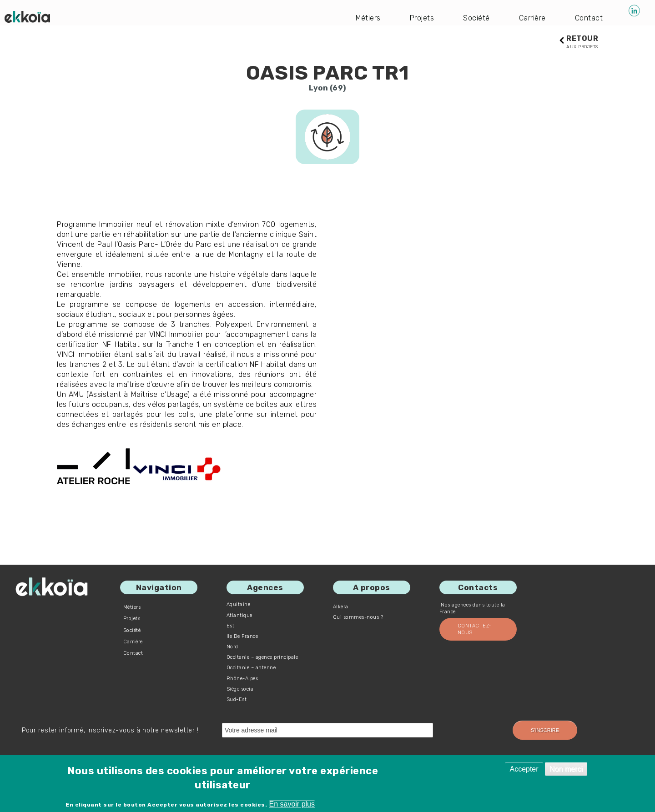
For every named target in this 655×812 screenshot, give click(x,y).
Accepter (524, 769)
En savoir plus (292, 804)
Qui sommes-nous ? (358, 617)
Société (477, 18)
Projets (422, 18)
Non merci (566, 769)
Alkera (341, 607)
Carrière (532, 18)
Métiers (368, 18)
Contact (589, 18)
